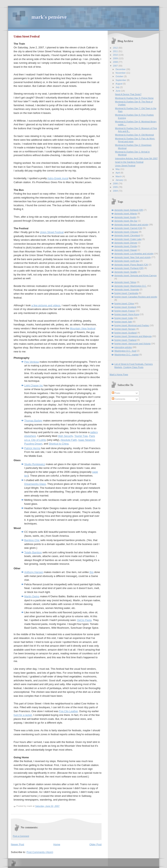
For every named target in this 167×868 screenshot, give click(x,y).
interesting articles (123, 347)
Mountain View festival (83, 328)
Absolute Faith (69, 440)
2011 (116, 51)
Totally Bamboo (33, 552)
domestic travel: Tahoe (125, 282)
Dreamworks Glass (35, 484)
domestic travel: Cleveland (127, 235)
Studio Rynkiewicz (35, 464)
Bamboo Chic (32, 540)
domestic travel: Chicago (126, 232)
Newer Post (17, 844)
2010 (116, 55)
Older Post (96, 844)
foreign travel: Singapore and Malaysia (133, 336)
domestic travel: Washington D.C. (131, 286)
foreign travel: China (124, 303)
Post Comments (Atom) (40, 852)
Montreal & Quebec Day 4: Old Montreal (134, 135)
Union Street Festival (27, 36)
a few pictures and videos (46, 305)
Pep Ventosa (32, 362)
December (121, 69)
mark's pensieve (49, 17)
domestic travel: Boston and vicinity (131, 225)
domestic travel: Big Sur (126, 221)
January (120, 180)
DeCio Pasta (84, 620)
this (91, 572)
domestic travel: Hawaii (126, 250)
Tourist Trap (81, 436)
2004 (116, 191)
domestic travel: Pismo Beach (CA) (131, 265)
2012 (116, 48)
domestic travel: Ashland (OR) (129, 210)
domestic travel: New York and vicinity (133, 257)
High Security (65, 436)
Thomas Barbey (33, 421)
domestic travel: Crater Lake (128, 239)
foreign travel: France (125, 311)
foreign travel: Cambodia (126, 293)
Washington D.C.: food (125, 351)
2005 (116, 187)
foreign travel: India (124, 318)
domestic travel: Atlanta (126, 213)
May (118, 169)
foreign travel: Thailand (125, 340)
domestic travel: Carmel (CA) (128, 228)
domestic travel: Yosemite (127, 289)
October (120, 76)
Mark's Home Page (119, 375)
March (119, 176)
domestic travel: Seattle (126, 272)
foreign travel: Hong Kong (127, 314)
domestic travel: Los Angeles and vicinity (134, 254)
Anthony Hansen (34, 572)
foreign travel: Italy (123, 322)
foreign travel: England (125, 307)
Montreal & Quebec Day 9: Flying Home (134, 98)
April (118, 173)
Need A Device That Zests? (128, 94)
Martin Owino (32, 596)
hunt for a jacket (23, 715)
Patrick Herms (32, 448)
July (118, 87)
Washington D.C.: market (126, 355)
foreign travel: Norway (125, 329)
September (121, 80)
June (118, 91)
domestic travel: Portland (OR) (129, 268)
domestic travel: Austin (125, 217)
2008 (116, 62)
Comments (118, 399)
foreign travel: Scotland (125, 333)
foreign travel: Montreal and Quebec (132, 325)
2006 (116, 184)
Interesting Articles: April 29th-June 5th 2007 (136, 158)
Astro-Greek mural (58, 178)
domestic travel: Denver (126, 243)
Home (57, 844)
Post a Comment (21, 836)
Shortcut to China (59, 444)
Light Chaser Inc (34, 385)
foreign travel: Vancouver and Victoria (132, 344)
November (121, 73)
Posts (116, 393)
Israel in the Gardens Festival (129, 162)
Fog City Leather (69, 711)
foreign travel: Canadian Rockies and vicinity (136, 297)
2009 (116, 58)
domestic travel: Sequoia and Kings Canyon (135, 275)
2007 (116, 66)
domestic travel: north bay (127, 261)
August (119, 84)
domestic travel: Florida (126, 246)
